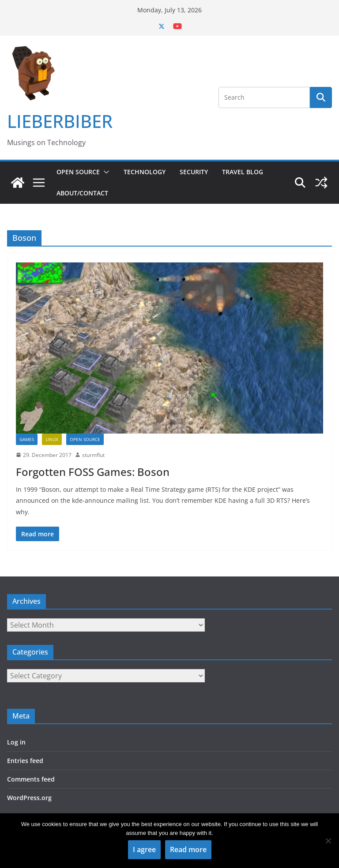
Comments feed (31, 779)
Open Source (78, 172)
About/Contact (82, 193)
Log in (16, 742)
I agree (144, 849)
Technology (145, 172)
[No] (328, 841)
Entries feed (25, 761)
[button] (105, 172)
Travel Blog (243, 172)
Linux (52, 439)
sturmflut (93, 455)
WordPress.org (29, 798)
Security (194, 172)
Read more (188, 849)
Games (27, 439)
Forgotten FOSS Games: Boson (93, 472)
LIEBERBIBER (60, 121)
